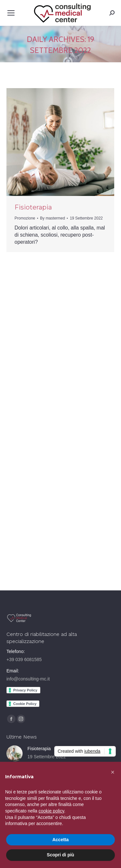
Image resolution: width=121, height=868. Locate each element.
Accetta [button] (60, 840)
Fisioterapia (33, 207)
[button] (113, 772)
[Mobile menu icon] (11, 13)
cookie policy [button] (51, 811)
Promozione (25, 218)
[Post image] (15, 753)
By (52, 218)
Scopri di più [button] (60, 855)
